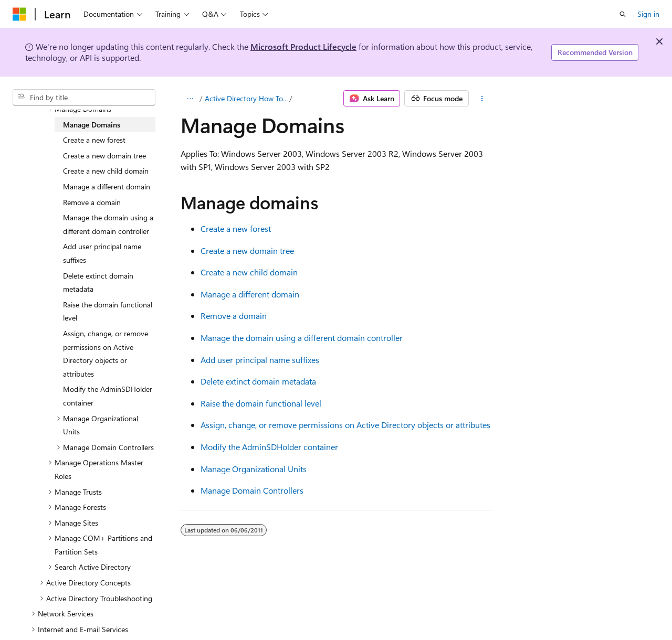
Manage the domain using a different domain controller (302, 338)
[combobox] (84, 98)
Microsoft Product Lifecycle (303, 46)
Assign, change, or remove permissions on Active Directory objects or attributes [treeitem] (106, 354)
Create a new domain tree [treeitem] (104, 156)
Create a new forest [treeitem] (94, 140)
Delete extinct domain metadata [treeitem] (98, 282)
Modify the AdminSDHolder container (269, 447)
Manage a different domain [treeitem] (107, 186)
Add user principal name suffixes (260, 360)
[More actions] (482, 99)
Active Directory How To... (246, 98)
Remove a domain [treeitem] (92, 202)
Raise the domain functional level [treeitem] (108, 311)
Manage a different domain (250, 294)
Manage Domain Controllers (252, 490)
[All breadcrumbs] (190, 99)
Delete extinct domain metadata (258, 381)
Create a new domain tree (247, 250)
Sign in (648, 14)
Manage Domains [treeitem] (92, 125)
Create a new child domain (249, 272)
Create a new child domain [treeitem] (106, 171)
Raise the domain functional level (261, 403)
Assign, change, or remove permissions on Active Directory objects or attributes (345, 425)
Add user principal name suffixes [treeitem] (102, 253)
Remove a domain (234, 316)
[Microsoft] (19, 14)
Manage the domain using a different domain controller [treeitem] (108, 224)
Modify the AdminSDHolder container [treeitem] (108, 396)
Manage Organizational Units (254, 469)
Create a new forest (236, 228)
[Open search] (623, 14)
